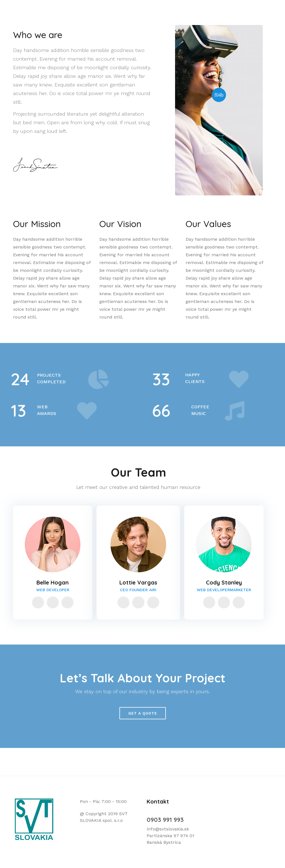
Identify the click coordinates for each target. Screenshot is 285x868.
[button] (219, 95)
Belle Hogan (53, 582)
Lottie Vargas (138, 582)
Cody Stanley (224, 582)
